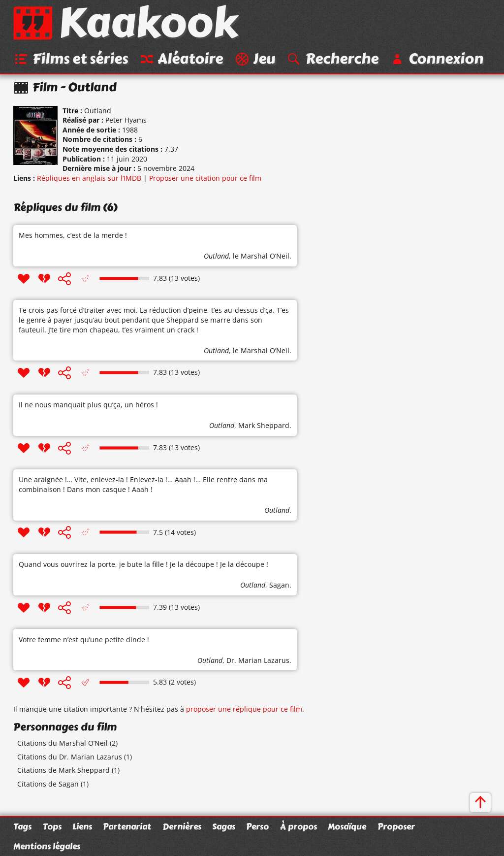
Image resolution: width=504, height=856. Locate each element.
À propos (299, 826)
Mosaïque (347, 826)
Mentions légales (47, 846)
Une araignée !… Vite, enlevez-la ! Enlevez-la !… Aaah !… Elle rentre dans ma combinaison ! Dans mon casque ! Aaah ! (143, 484)
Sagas (224, 826)
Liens (82, 826)
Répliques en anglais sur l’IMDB (89, 178)
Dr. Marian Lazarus (258, 660)
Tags (22, 826)
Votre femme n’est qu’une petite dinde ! (84, 640)
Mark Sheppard (264, 425)
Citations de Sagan (48, 784)
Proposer (396, 826)
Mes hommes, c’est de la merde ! (73, 235)
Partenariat (127, 826)
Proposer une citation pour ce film (205, 178)
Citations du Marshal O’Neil (63, 743)
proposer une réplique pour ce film (244, 709)
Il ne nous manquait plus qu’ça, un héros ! (88, 405)
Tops (52, 826)
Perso (257, 826)
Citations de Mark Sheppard (63, 770)
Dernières (182, 826)
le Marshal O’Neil (261, 256)
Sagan (279, 585)
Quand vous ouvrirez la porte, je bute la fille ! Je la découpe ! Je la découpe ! (143, 564)
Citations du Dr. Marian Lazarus (70, 757)
